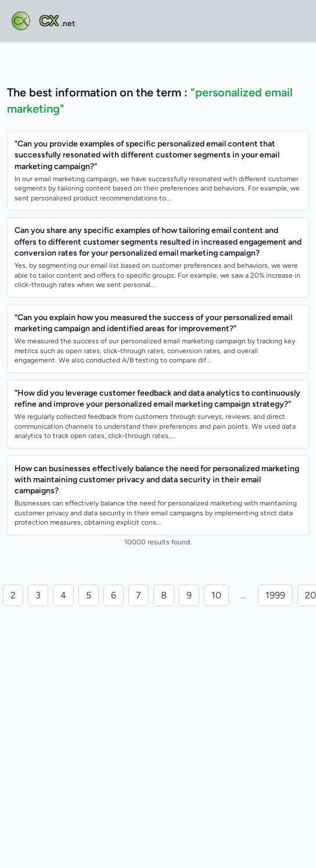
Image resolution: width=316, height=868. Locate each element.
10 (216, 595)
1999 (275, 595)
